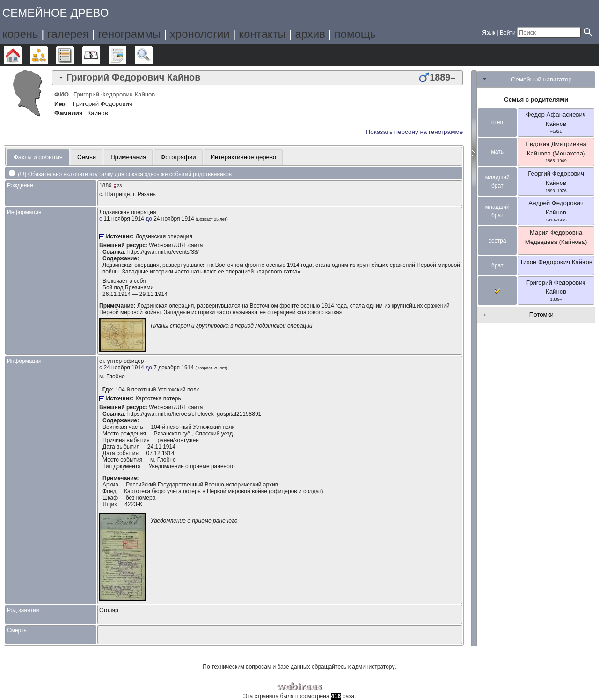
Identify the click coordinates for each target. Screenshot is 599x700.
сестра (497, 241)
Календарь (100, 55)
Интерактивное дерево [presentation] (244, 157)
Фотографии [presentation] (178, 157)
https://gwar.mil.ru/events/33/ (163, 252)
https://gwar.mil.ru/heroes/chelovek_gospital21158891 (194, 414)
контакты (262, 34)
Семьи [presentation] (87, 157)
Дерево (21, 55)
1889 (106, 185)
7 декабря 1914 (174, 368)
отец (497, 122)
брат (497, 265)
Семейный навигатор (541, 79)
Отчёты (126, 55)
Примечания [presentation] (128, 157)
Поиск (152, 55)
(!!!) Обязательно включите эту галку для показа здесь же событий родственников (120, 174)
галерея (68, 34)
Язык (489, 33)
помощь (355, 34)
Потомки (541, 314)
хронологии (200, 34)
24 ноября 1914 (174, 219)
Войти (508, 33)
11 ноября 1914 (124, 219)
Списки (74, 55)
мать (497, 152)
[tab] (257, 78)
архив (310, 34)
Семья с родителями (536, 99)
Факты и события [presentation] (38, 157)
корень (20, 34)
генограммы (129, 34)
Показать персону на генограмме (415, 132)
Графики (47, 55)
